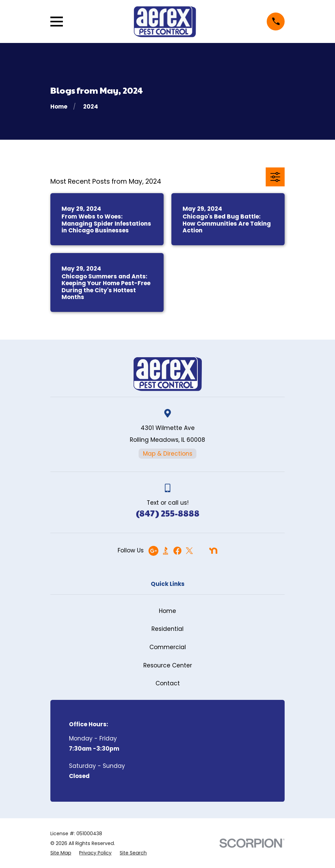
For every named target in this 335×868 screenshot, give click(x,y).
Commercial (168, 647)
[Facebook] (177, 551)
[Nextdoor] (213, 551)
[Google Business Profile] (153, 551)
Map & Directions (168, 454)
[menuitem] (61, 853)
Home (167, 611)
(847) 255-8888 (168, 513)
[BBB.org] (166, 551)
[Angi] (201, 551)
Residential (167, 629)
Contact (168, 683)
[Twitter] (189, 551)
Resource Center (168, 665)
